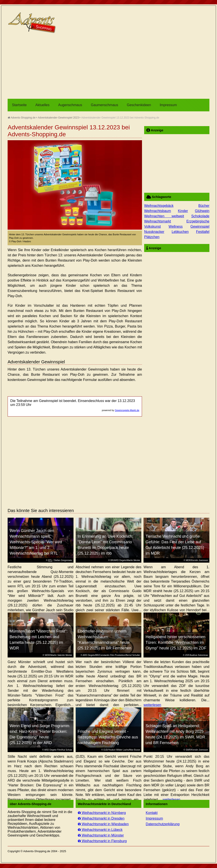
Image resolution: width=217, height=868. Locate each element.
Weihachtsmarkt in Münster (101, 835)
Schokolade (200, 216)
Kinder (183, 211)
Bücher (204, 206)
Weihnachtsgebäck (159, 206)
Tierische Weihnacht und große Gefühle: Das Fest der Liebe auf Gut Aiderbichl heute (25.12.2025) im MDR (175, 545)
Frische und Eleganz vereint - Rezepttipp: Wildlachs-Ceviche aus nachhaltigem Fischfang (108, 737)
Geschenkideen (139, 105)
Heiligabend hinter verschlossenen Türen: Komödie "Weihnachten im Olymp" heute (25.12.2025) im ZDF (176, 642)
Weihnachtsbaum (158, 211)
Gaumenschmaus (104, 105)
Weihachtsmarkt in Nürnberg (102, 813)
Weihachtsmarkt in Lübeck (100, 830)
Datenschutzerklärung (163, 824)
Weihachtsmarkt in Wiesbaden (103, 824)
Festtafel (203, 232)
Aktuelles (43, 105)
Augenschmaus (70, 105)
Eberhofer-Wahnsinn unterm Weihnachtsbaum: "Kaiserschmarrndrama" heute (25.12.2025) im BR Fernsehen (104, 640)
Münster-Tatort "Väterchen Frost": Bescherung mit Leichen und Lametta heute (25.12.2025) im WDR (39, 640)
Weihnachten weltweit (164, 216)
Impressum (168, 105)
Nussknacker (154, 232)
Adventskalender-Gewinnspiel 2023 (58, 118)
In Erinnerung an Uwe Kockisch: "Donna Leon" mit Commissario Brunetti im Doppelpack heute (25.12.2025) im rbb (105, 545)
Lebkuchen (180, 232)
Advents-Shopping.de (22, 118)
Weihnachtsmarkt (158, 221)
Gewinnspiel (200, 226)
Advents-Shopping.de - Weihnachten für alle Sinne (33, 23)
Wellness (176, 226)
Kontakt (152, 813)
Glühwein (202, 211)
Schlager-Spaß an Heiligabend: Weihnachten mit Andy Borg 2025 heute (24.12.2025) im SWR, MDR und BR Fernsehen (175, 734)
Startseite (19, 105)
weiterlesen (152, 705)
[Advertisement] (108, 66)
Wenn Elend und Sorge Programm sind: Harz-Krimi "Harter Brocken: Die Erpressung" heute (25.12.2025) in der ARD (39, 734)
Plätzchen (152, 237)
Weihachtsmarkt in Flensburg (102, 841)
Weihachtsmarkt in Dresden (101, 818)
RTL (50, 560)
